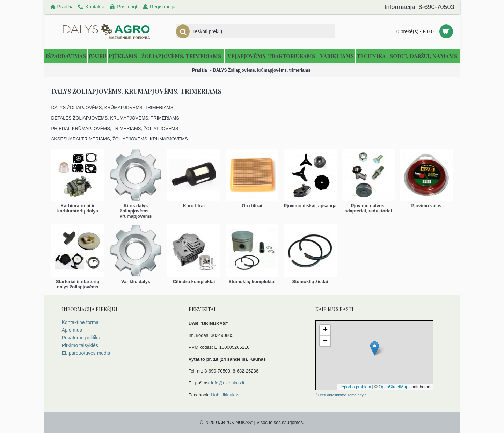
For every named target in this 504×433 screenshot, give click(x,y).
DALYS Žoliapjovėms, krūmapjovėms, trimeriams (262, 70)
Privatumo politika (81, 338)
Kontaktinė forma (80, 322)
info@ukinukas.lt (228, 383)
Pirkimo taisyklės (80, 345)
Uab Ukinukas (225, 395)
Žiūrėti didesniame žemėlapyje (341, 395)
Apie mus (72, 330)
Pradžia (200, 70)
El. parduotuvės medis (86, 353)
